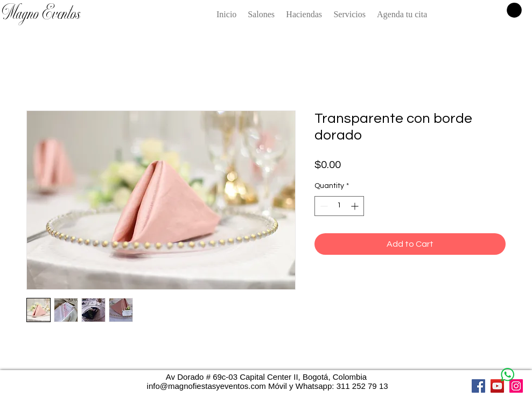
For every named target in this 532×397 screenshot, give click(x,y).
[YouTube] (497, 386)
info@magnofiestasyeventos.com (206, 386)
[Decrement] (323, 206)
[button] (514, 10)
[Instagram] (516, 386)
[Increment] (356, 206)
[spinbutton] (339, 206)
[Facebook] (478, 386)
